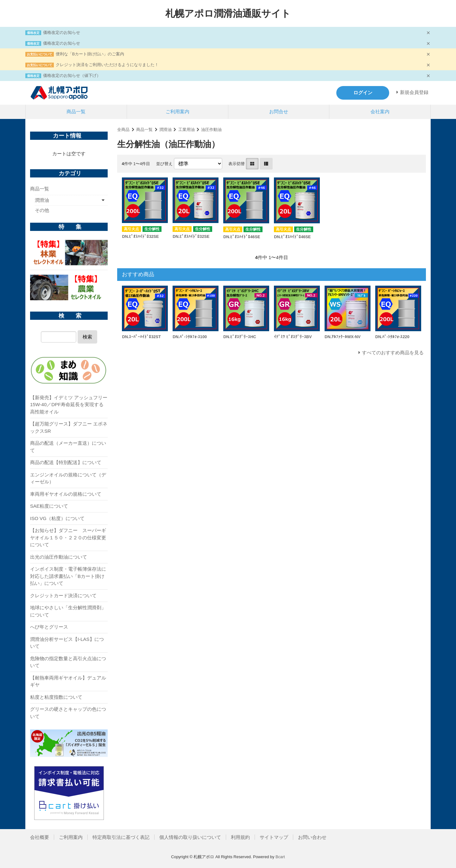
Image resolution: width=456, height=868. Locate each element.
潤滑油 (165, 130)
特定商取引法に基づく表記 (121, 837)
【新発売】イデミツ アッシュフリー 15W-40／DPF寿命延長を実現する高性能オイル (69, 405)
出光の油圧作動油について (59, 557)
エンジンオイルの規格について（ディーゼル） (68, 478)
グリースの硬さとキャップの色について (68, 713)
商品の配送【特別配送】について (66, 462)
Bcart (280, 857)
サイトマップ (274, 837)
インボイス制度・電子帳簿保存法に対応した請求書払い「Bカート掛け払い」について (68, 576)
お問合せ (279, 112)
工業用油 (187, 130)
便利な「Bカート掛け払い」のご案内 (90, 54)
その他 (42, 210)
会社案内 (380, 112)
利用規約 (240, 837)
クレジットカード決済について (63, 595)
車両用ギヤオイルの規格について (66, 494)
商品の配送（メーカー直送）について (68, 447)
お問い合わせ (312, 837)
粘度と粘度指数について (56, 697)
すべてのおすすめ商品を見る (393, 353)
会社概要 (40, 837)
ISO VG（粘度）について (57, 518)
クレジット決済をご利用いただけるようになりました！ (107, 65)
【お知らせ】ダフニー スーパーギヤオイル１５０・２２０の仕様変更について (68, 537)
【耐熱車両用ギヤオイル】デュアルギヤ (68, 681)
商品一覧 (76, 112)
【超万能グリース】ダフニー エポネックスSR (69, 427)
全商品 (123, 130)
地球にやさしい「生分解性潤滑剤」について (68, 611)
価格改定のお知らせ (62, 32)
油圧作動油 (211, 130)
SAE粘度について (49, 506)
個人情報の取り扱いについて (190, 837)
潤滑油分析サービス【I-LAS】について (67, 643)
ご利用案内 (177, 112)
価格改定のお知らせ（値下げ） (72, 75)
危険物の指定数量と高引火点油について (68, 662)
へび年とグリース (49, 627)
